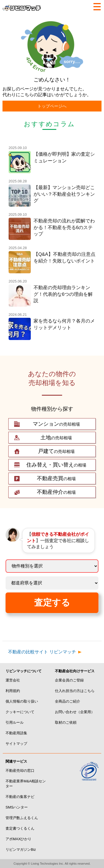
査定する (52, 602)
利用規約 (13, 691)
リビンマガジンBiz (21, 850)
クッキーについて (20, 712)
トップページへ (52, 106)
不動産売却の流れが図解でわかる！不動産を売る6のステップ (64, 227)
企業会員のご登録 (69, 680)
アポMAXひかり (18, 839)
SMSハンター (17, 807)
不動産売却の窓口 (20, 771)
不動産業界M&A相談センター (26, 784)
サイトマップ (16, 744)
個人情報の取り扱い (22, 701)
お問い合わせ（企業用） (75, 712)
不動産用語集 (16, 733)
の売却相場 (56, 424)
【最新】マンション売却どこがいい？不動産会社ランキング (64, 194)
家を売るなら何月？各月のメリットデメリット (64, 324)
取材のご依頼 (66, 722)
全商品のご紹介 (68, 701)
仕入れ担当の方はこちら (75, 691)
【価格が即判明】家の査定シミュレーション (64, 158)
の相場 (56, 465)
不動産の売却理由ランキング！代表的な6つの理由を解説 (63, 294)
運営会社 (13, 680)
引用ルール (15, 722)
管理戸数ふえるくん (22, 818)
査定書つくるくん (20, 828)
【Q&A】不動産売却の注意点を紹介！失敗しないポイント (64, 258)
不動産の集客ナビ (20, 797)
